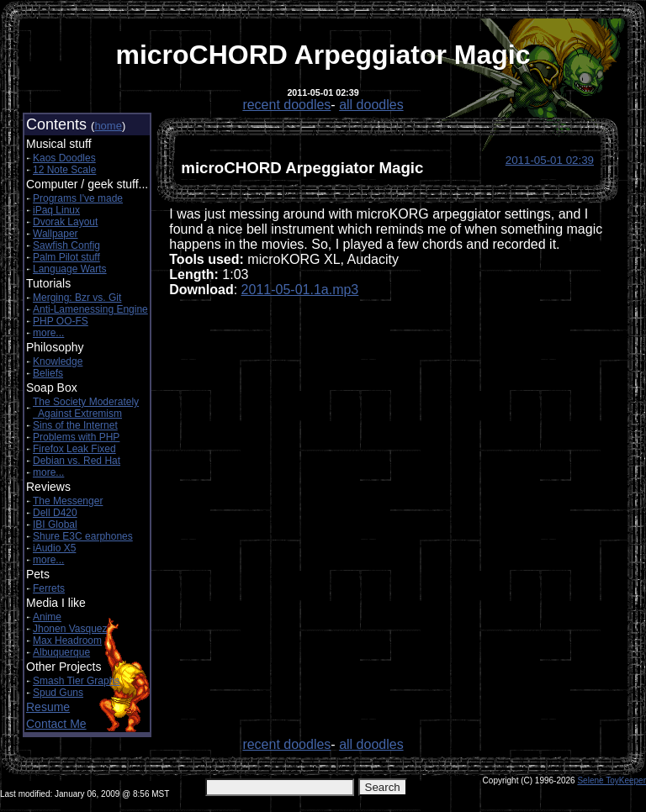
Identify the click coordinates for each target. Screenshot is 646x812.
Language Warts (70, 269)
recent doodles (286, 105)
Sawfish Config (66, 245)
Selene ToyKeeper (612, 780)
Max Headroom (67, 641)
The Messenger (68, 501)
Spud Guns (58, 693)
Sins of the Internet (75, 425)
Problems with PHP (76, 437)
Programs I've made (78, 198)
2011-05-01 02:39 (550, 160)
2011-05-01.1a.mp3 (300, 290)
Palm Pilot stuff (66, 257)
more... (48, 333)
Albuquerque (61, 652)
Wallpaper (56, 234)
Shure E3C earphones (83, 536)
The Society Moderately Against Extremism (86, 408)
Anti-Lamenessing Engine (90, 309)
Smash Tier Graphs (76, 681)
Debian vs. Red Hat (77, 461)
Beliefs (48, 373)
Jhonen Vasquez (70, 629)
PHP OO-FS (61, 321)
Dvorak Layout (65, 222)
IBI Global (55, 525)
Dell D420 (55, 513)
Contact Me (56, 724)
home (108, 126)
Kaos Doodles (64, 158)
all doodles (371, 105)
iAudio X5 (54, 548)
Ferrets (49, 588)
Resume (48, 707)
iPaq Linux (56, 210)
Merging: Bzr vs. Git (77, 298)
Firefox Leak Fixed (74, 449)
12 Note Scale (64, 170)
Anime (47, 617)
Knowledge (58, 361)
